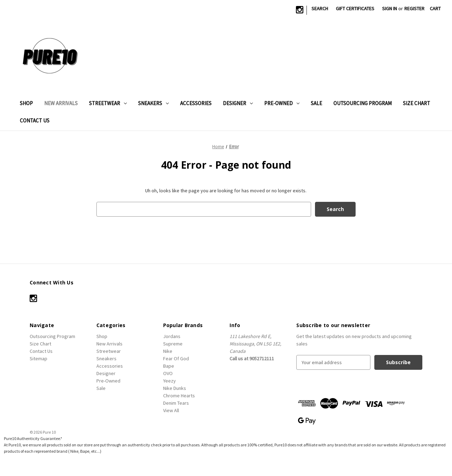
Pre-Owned (282, 103)
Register (414, 8)
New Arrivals (61, 103)
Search (320, 8)
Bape (169, 366)
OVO (168, 373)
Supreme (173, 344)
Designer (238, 103)
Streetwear (108, 103)
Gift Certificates (355, 8)
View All (171, 410)
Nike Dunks (175, 388)
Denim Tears (176, 403)
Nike (168, 351)
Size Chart (417, 103)
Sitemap (38, 358)
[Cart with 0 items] (435, 9)
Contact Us (35, 120)
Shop (26, 103)
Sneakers (153, 103)
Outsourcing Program (362, 103)
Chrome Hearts (179, 396)
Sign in (389, 8)
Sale (316, 103)
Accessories (196, 103)
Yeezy (169, 381)
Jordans (172, 336)
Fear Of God (176, 358)
